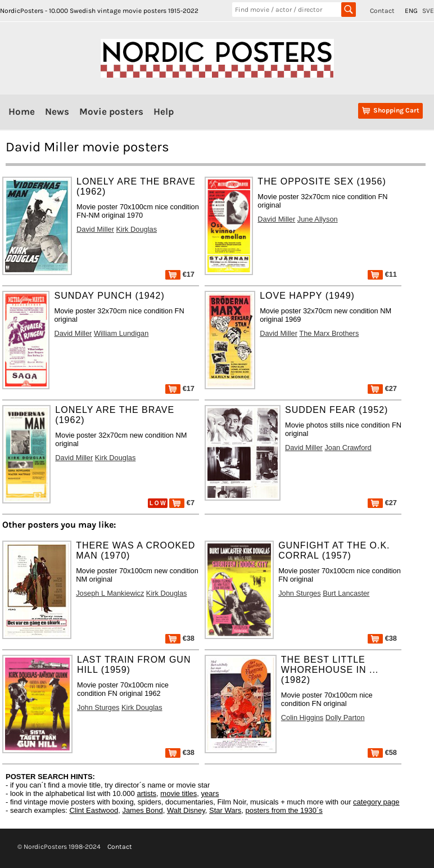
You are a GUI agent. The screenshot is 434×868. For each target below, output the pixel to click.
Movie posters (111, 111)
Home (22, 111)
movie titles (178, 793)
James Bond (142, 810)
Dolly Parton (345, 718)
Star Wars (225, 810)
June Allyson (318, 219)
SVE (428, 11)
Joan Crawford (348, 448)
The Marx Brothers (329, 333)
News (57, 111)
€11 (382, 274)
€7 (182, 503)
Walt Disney (186, 810)
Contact (382, 11)
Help (164, 111)
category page (376, 802)
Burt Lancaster (346, 593)
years (210, 793)
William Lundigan (121, 333)
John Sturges (299, 593)
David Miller (95, 229)
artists (146, 793)
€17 (180, 274)
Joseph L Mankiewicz (110, 593)
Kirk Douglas (136, 229)
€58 (382, 752)
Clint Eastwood (94, 810)
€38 (180, 638)
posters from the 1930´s (284, 810)
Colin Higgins (302, 718)
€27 (382, 388)
